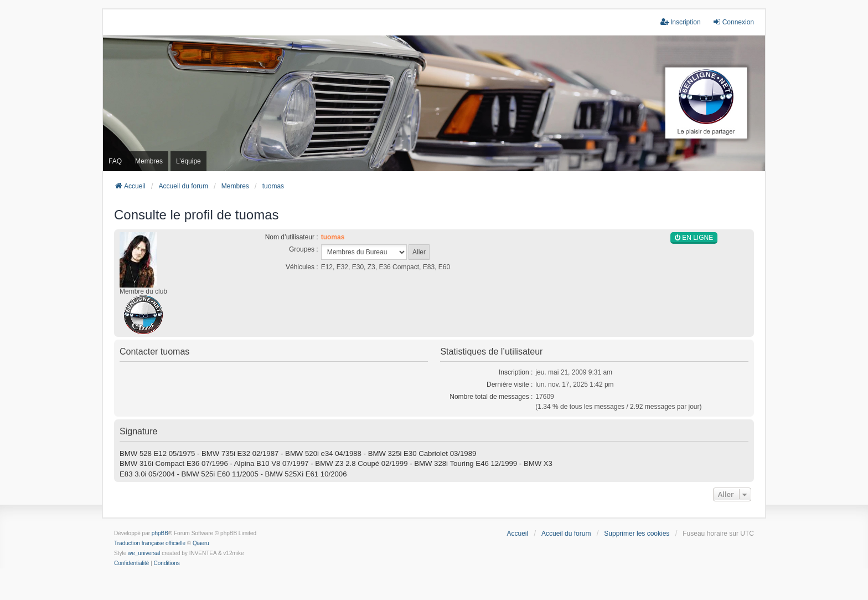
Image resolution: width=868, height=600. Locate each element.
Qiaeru (201, 543)
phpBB (160, 533)
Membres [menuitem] (149, 161)
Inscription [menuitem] (681, 22)
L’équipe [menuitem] (188, 161)
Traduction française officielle (150, 543)
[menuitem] (131, 563)
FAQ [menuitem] (115, 161)
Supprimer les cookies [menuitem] (637, 534)
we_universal (144, 553)
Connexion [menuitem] (733, 22)
